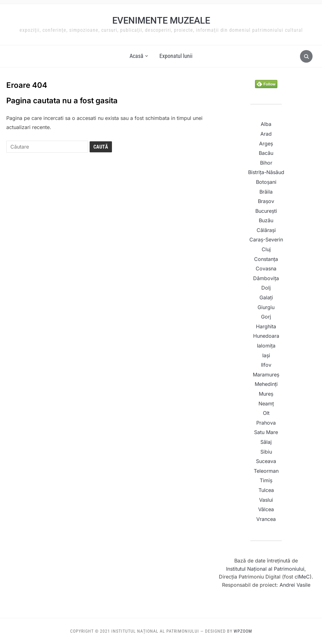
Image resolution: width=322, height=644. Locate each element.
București (266, 211)
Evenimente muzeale (161, 20)
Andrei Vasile (295, 585)
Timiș (266, 480)
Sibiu (266, 452)
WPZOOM (243, 631)
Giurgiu (266, 307)
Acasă (136, 56)
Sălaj (266, 442)
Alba (266, 124)
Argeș (266, 144)
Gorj (266, 317)
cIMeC (301, 577)
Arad (266, 134)
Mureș (266, 394)
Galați (266, 297)
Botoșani (266, 182)
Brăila (266, 192)
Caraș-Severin (266, 240)
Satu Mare (266, 432)
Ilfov (266, 365)
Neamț (266, 404)
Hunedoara (266, 336)
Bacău (266, 153)
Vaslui (266, 500)
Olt (266, 413)
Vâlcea (266, 509)
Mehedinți (266, 384)
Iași (266, 355)
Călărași (266, 230)
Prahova (266, 423)
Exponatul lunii (176, 56)
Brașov (266, 201)
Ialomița (266, 346)
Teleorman (266, 471)
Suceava (266, 461)
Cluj (266, 249)
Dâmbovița (266, 278)
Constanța (266, 259)
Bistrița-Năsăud (266, 172)
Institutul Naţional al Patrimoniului (265, 569)
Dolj (266, 288)
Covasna (266, 268)
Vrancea (266, 519)
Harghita (266, 326)
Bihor (266, 163)
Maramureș (266, 375)
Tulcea (266, 490)
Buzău (266, 220)
